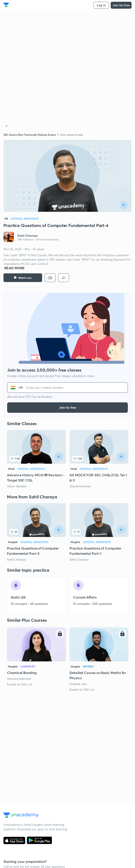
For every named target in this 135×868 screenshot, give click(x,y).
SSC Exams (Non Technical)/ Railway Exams (30, 135)
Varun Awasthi (17, 486)
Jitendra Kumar (80, 486)
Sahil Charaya (16, 559)
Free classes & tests (72, 135)
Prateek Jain (78, 684)
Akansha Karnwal (19, 679)
